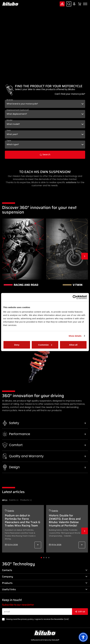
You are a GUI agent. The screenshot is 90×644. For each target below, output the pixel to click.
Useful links (45, 589)
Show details (75, 336)
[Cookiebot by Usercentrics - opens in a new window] (75, 297)
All (5, 500)
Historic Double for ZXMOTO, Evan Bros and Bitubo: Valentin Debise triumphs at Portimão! (65, 520)
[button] (45, 423)
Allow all (73, 345)
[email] (37, 612)
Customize (45, 345)
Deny (17, 345)
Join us (80, 611)
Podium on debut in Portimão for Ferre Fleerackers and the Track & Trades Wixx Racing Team (23, 520)
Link (66, 619)
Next (85, 256)
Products (26, 500)
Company (45, 577)
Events (14, 500)
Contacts (45, 570)
